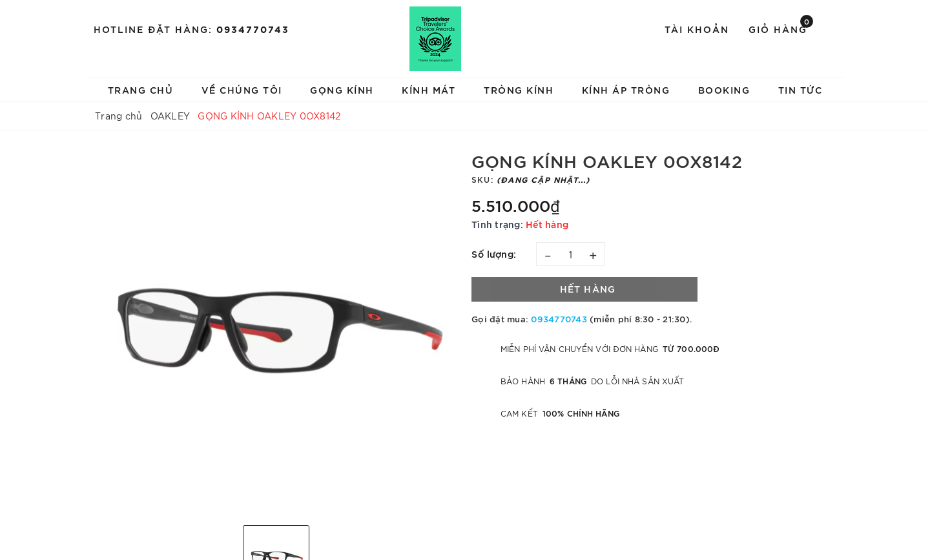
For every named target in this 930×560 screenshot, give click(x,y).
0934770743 (253, 29)
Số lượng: (494, 254)
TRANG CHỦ (141, 89)
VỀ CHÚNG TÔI (242, 89)
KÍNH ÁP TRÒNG (626, 89)
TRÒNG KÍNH (519, 89)
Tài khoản (697, 29)
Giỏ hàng (781, 28)
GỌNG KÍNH (342, 89)
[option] (276, 333)
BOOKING (724, 89)
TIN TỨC (801, 89)
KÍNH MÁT (429, 89)
